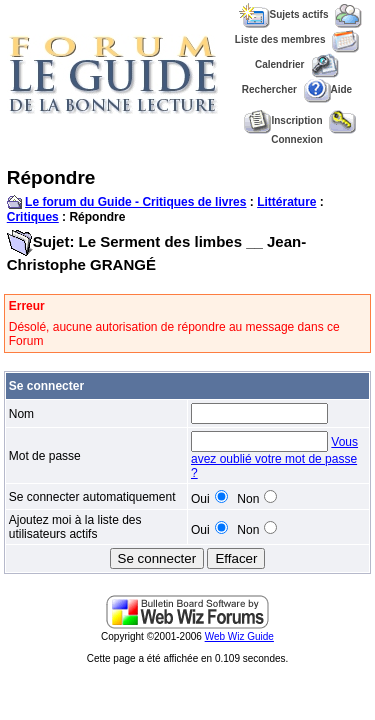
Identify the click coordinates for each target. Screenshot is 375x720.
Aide (328, 89)
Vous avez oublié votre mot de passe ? (274, 457)
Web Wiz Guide (239, 636)
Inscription (283, 120)
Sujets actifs (284, 14)
